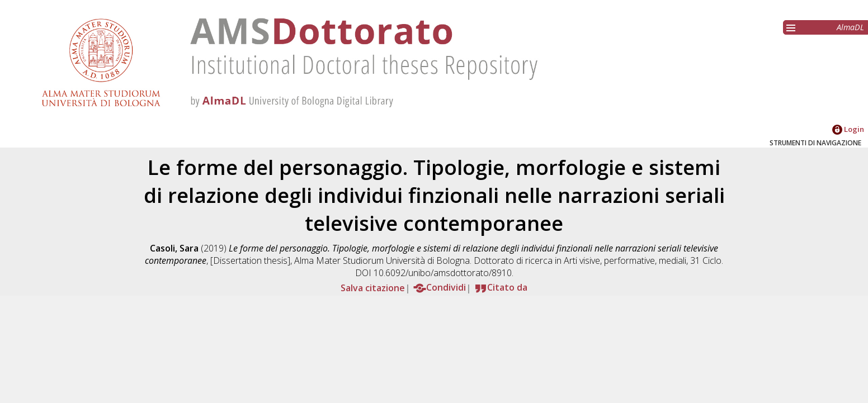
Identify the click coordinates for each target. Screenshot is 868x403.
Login (848, 129)
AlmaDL (850, 27)
